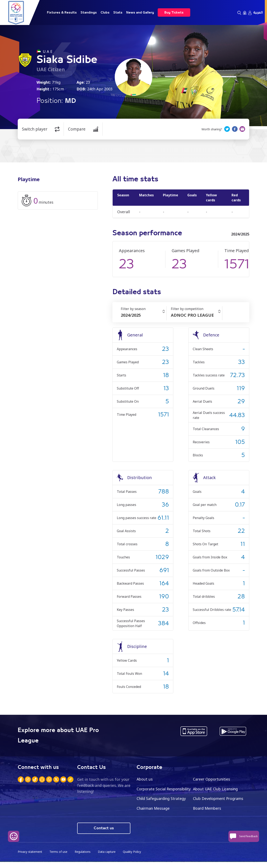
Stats (118, 12)
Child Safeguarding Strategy (218, 799)
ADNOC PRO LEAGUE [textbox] (192, 315)
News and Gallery (140, 12)
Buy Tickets (174, 12)
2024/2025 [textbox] (131, 315)
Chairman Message (210, 808)
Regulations (83, 858)
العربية (258, 12)
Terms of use (59, 858)
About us (145, 779)
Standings (89, 12)
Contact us (104, 834)
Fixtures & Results (62, 12)
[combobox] (144, 315)
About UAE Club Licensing (216, 789)
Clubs (105, 12)
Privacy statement (30, 858)
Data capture (108, 858)
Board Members (151, 818)
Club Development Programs (163, 808)
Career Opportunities (212, 779)
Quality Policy (133, 858)
